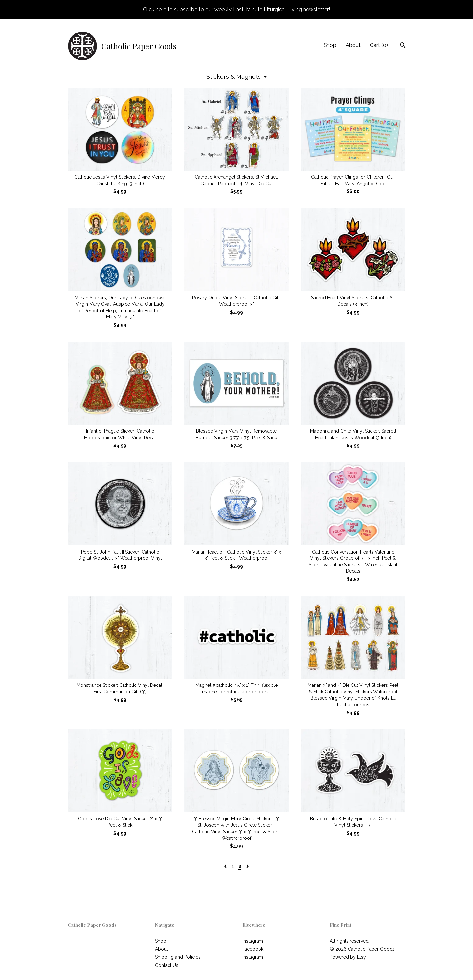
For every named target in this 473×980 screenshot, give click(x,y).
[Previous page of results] (226, 866)
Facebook (253, 949)
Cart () (379, 45)
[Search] (403, 46)
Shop (330, 45)
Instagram (253, 941)
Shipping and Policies (178, 957)
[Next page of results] (248, 866)
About (353, 45)
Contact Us (167, 965)
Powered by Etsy (348, 957)
